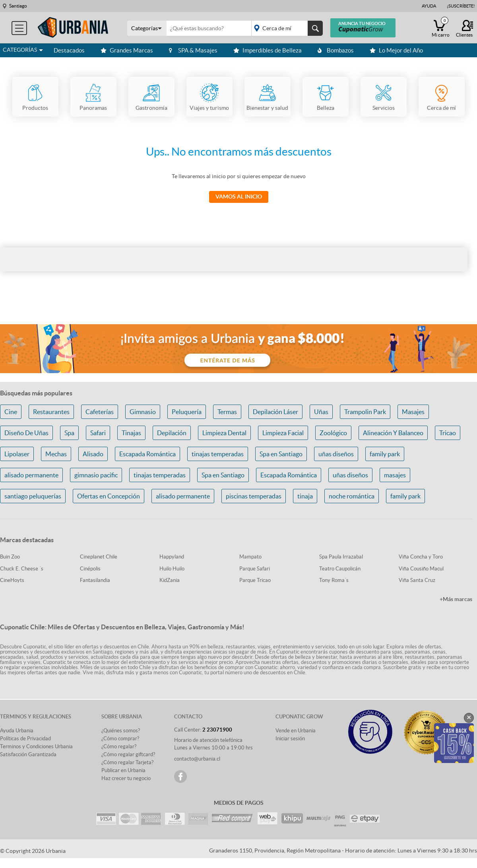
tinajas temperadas (218, 454)
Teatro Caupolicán (340, 569)
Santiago (18, 6)
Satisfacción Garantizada (28, 754)
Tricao (448, 433)
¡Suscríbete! (461, 6)
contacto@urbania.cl (197, 759)
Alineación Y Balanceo (393, 433)
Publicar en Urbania (123, 770)
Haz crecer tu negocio (126, 778)
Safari (98, 433)
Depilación (172, 433)
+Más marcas (456, 599)
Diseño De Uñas (26, 433)
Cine (11, 412)
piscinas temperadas (254, 496)
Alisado (93, 454)
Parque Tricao (255, 580)
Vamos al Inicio (239, 197)
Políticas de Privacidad (25, 739)
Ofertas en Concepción (109, 496)
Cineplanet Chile (99, 557)
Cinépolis (90, 569)
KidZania (170, 580)
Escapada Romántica (147, 454)
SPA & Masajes (193, 50)
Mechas (56, 454)
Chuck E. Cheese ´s (22, 569)
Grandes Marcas (127, 50)
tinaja (305, 496)
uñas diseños (336, 454)
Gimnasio (143, 412)
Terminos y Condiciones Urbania (36, 746)
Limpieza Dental (224, 433)
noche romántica (352, 496)
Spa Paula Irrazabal (341, 557)
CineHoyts (12, 580)
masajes (395, 475)
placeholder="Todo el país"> (286, 28)
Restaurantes (51, 412)
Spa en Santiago (281, 454)
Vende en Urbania (296, 731)
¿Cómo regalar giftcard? (128, 754)
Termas (227, 412)
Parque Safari (255, 569)
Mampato (250, 557)
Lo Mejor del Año (396, 50)
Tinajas (131, 433)
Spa (69, 433)
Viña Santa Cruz (417, 580)
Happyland (172, 557)
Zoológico (333, 433)
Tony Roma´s (334, 580)
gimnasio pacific (96, 475)
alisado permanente (31, 475)
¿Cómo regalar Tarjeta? (127, 762)
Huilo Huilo (172, 569)
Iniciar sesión (290, 739)
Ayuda (429, 6)
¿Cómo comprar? (120, 739)
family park (385, 454)
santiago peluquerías (33, 496)
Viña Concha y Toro (421, 557)
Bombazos (336, 50)
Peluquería (187, 412)
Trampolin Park (365, 412)
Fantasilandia (95, 580)
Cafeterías (100, 412)
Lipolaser (17, 454)
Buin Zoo (10, 557)
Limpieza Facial (283, 433)
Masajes (413, 412)
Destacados (69, 50)
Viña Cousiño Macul (421, 569)
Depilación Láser (275, 412)
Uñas (321, 412)
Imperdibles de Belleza (268, 50)
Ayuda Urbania (17, 731)
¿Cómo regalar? (119, 746)
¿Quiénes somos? (121, 731)
